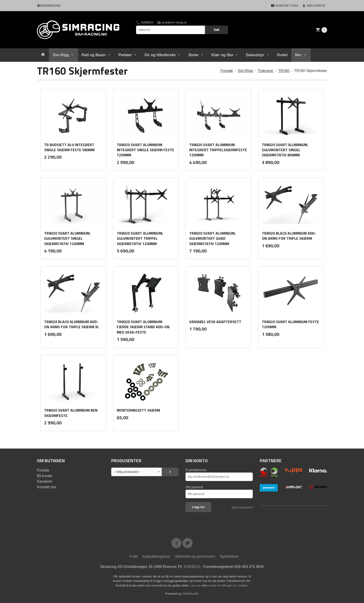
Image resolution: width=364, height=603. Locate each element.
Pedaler (125, 55)
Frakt (133, 556)
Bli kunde (45, 476)
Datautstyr (255, 55)
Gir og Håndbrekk (160, 55)
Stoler (193, 55)
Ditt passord (194, 487)
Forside (227, 71)
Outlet (282, 55)
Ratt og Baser (94, 55)
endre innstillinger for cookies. (228, 585)
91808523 (145, 23)
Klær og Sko (222, 55)
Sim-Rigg (61, 55)
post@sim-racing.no (172, 23)
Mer (298, 55)
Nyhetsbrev (229, 556)
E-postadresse (196, 470)
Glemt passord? (242, 507)
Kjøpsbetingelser (156, 556)
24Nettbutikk (190, 594)
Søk (217, 30)
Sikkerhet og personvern (195, 556)
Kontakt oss (47, 487)
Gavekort (44, 481)
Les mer (196, 585)
